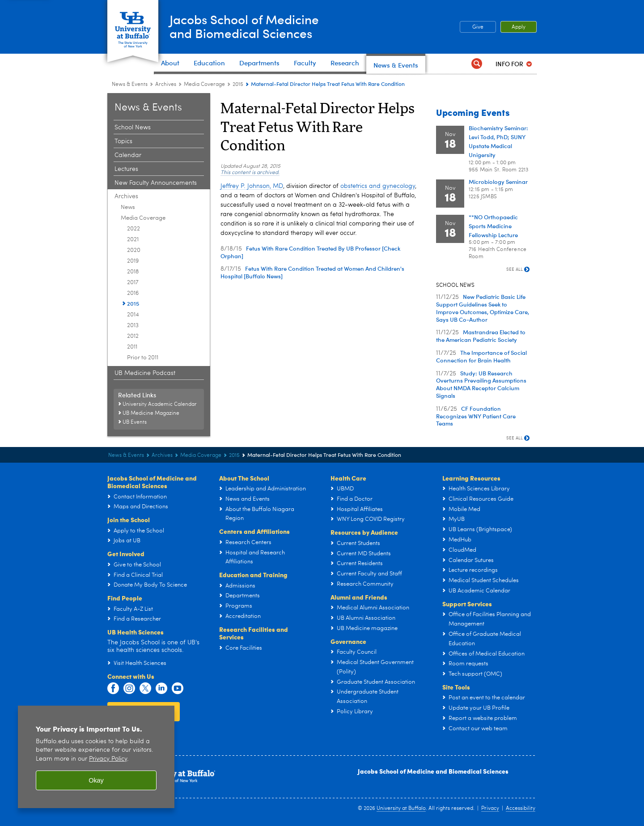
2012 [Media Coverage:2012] (133, 336)
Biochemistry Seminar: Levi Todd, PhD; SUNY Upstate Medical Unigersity (498, 141)
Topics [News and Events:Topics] (123, 141)
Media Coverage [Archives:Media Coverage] (204, 85)
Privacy (490, 809)
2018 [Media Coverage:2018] (133, 272)
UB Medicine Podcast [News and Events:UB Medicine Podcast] (145, 373)
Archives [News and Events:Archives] (166, 85)
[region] (96, 757)
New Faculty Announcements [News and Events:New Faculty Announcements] (156, 183)
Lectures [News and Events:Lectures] (126, 169)
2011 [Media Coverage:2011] (132, 347)
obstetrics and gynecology (378, 186)
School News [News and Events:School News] (133, 128)
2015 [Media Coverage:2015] (238, 85)
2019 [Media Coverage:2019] (133, 261)
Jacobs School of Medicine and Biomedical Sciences (433, 771)
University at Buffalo (401, 809)
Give (478, 27)
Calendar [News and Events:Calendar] (128, 155)
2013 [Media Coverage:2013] (133, 326)
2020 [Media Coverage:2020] (134, 250)
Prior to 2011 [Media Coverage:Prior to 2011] (143, 358)
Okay (96, 780)
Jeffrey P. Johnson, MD (252, 186)
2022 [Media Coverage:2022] (133, 229)
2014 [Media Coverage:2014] (133, 315)
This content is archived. (250, 173)
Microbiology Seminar (498, 182)
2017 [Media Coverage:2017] (133, 283)
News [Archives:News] (128, 207)
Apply (519, 27)
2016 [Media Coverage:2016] (133, 293)
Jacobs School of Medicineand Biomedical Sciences (252, 26)
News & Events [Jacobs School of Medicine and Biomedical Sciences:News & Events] (130, 85)
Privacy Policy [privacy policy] (108, 759)
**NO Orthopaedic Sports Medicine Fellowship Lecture (493, 226)
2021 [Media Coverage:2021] (133, 240)
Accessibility (521, 809)
